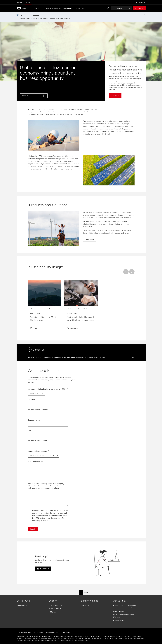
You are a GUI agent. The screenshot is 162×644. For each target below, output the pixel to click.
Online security (66, 632)
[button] (81, 357)
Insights (38, 8)
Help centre (68, 8)
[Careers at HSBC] (128, 621)
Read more (44, 306)
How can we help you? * (37, 461)
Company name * (35, 420)
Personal (20, 2)
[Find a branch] (95, 605)
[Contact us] (31, 605)
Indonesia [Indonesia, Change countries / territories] (141, 2)
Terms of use (38, 632)
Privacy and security (24, 632)
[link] (89, 239)
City (29, 430)
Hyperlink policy (52, 632)
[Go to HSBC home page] (22, 8)
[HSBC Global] (128, 611)
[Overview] (34, 96)
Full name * (32, 399)
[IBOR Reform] (63, 609)
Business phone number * (38, 410)
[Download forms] (63, 605)
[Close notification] (145, 15)
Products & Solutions (52, 8)
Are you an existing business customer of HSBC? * (48, 389)
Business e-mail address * (38, 441)
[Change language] (122, 8)
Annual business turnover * (38, 451)
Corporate (28, 2)
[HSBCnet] (63, 612)
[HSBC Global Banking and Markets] (128, 616)
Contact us (79, 8)
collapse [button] (36, 15)
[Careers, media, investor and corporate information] (128, 607)
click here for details (63, 18)
